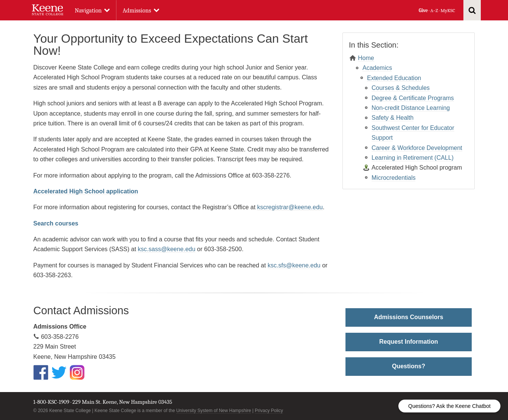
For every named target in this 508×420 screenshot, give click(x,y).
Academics (377, 68)
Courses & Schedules (401, 88)
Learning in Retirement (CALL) (413, 158)
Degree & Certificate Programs (413, 98)
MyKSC (448, 10)
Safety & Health (393, 118)
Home (366, 58)
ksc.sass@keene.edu (167, 249)
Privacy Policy (269, 411)
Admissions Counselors (408, 317)
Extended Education (394, 78)
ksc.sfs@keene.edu (294, 265)
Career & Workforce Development (417, 148)
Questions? (409, 366)
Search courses (56, 223)
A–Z (434, 10)
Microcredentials (393, 178)
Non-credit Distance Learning (411, 108)
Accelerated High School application (86, 191)
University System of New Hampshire (214, 411)
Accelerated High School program (417, 168)
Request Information (409, 342)
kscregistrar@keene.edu (290, 207)
